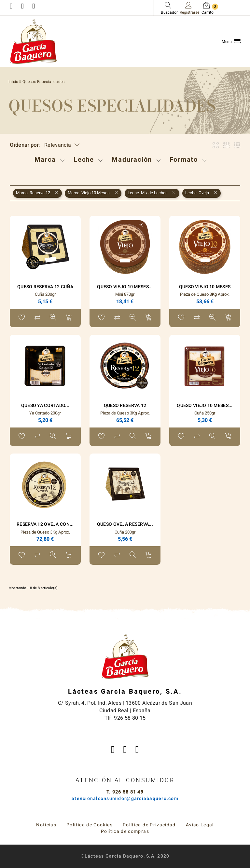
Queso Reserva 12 (125, 406)
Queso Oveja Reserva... (125, 524)
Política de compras (125, 831)
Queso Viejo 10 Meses (205, 287)
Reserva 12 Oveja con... (45, 524)
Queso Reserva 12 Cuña (45, 287)
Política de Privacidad (149, 825)
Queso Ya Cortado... (45, 406)
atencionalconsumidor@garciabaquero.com (125, 799)
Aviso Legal (200, 825)
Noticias (46, 825)
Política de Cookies (90, 825)
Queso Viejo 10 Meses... (125, 287)
